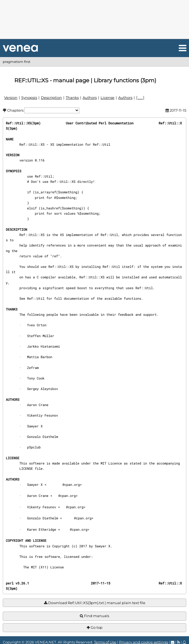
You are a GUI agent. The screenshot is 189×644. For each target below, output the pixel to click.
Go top (95, 628)
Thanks (72, 98)
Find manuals (95, 616)
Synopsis (29, 98)
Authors (90, 98)
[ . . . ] (140, 98)
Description (51, 98)
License (107, 98)
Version (11, 98)
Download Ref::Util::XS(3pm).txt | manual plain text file (95, 603)
